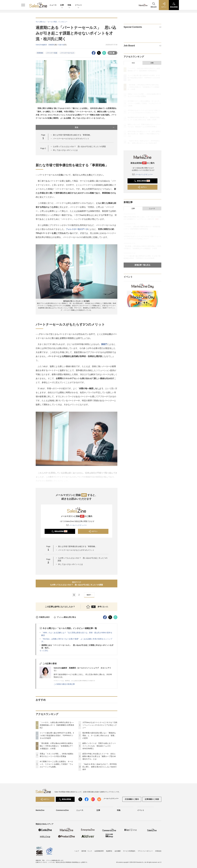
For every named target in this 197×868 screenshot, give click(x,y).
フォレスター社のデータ (77, 229)
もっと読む (44, 650)
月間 (152, 63)
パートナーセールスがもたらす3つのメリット (71, 139)
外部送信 (158, 851)
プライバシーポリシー (145, 851)
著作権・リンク (87, 851)
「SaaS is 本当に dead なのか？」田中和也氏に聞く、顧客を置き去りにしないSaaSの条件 (100, 767)
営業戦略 (40, 53)
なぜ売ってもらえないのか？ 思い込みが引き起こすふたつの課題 (79, 146)
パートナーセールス (67, 53)
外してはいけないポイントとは (65, 150)
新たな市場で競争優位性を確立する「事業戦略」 (72, 135)
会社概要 (118, 851)
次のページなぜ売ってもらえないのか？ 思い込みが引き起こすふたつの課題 (77, 583)
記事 (62, 5)
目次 (95, 127)
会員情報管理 (99, 851)
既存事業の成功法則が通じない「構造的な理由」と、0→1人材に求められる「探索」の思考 (99, 735)
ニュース (53, 5)
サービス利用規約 (129, 851)
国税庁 (104, 344)
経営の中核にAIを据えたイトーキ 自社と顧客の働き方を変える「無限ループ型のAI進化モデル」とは (99, 756)
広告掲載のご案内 (132, 799)
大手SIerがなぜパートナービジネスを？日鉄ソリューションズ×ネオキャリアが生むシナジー (100, 725)
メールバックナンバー (77, 525)
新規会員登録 (59, 531)
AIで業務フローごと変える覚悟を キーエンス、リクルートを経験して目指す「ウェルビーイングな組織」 (56, 764)
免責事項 (109, 851)
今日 (133, 63)
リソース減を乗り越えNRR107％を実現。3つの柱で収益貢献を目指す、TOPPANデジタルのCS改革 (57, 735)
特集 (69, 5)
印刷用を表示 (43, 617)
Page (43, 148)
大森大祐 (61, 45)
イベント (78, 5)
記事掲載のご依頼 (152, 799)
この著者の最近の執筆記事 (64, 684)
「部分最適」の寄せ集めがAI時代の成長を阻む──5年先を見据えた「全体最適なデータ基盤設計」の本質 (56, 746)
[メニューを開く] (23, 5)
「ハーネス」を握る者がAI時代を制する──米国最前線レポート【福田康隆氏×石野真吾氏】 (57, 725)
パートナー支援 (52, 53)
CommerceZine (62, 810)
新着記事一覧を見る (142, 265)
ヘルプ (77, 851)
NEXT (90, 595)
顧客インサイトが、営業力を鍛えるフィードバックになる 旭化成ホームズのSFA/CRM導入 (99, 746)
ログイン (93, 531)
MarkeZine (40, 810)
